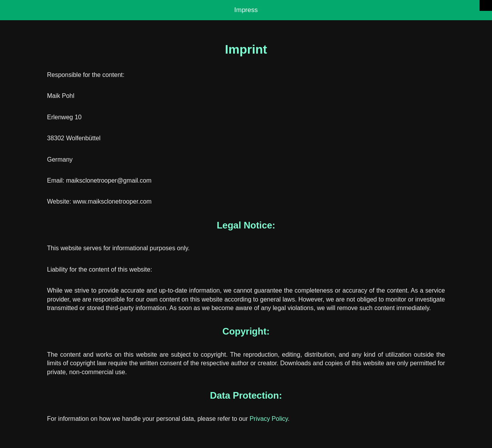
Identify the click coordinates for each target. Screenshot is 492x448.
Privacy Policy (269, 419)
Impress (246, 10)
